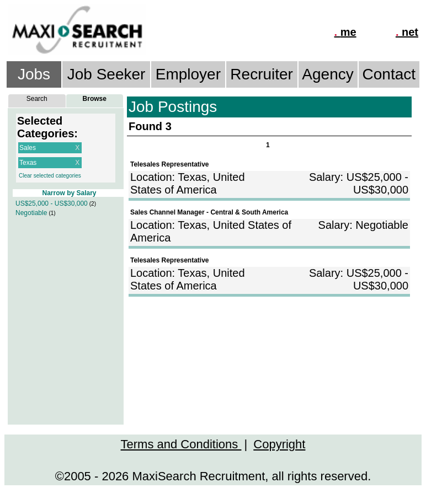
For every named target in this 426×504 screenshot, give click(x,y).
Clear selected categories (50, 176)
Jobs (34, 74)
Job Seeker (106, 74)
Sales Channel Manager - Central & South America (209, 212)
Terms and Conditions (181, 444)
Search (37, 99)
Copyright (279, 444)
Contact (389, 74)
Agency (328, 74)
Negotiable (31, 213)
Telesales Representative (170, 164)
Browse (95, 99)
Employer (188, 74)
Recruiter (262, 74)
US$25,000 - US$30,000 (52, 203)
